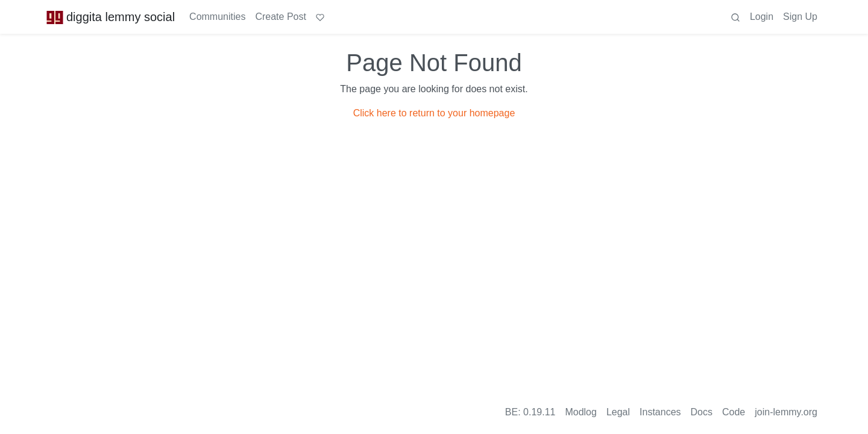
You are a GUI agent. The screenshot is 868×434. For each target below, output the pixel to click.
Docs (702, 412)
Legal (618, 412)
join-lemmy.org (786, 412)
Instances (660, 412)
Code (734, 412)
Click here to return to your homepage (434, 113)
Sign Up (800, 17)
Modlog (580, 412)
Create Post (280, 17)
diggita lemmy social (110, 17)
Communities (217, 17)
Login (762, 17)
